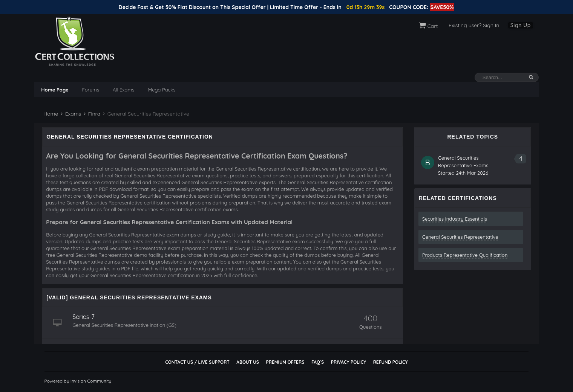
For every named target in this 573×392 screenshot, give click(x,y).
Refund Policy (391, 362)
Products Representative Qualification (465, 255)
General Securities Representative (460, 237)
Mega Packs (162, 90)
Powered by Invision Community (78, 381)
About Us (247, 362)
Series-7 (83, 317)
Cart (428, 26)
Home (50, 114)
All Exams (123, 90)
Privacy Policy (349, 362)
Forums (91, 90)
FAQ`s (318, 362)
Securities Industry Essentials (455, 219)
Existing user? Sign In (474, 25)
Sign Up (521, 25)
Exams (71, 114)
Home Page (55, 90)
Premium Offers (285, 362)
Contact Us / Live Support (197, 362)
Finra (92, 114)
